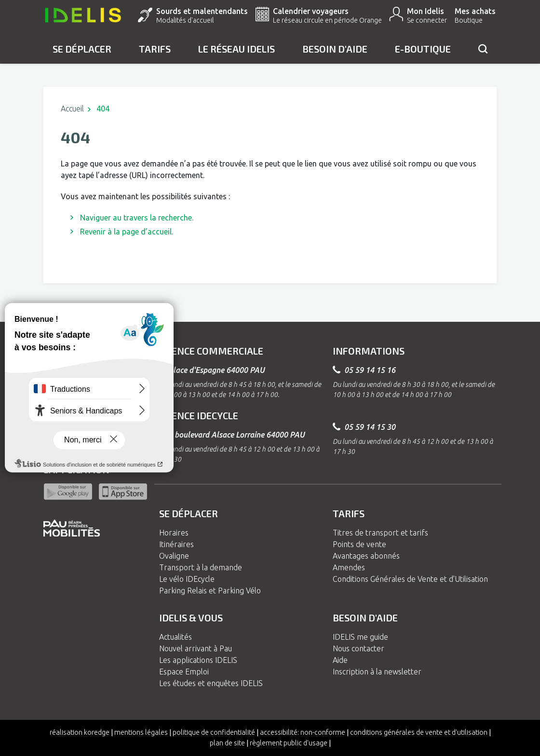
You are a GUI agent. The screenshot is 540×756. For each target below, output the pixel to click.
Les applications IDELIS (198, 660)
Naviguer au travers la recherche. (137, 218)
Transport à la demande (201, 567)
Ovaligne (174, 556)
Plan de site (227, 743)
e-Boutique (423, 49)
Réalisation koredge (80, 732)
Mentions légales (141, 732)
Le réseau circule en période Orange (327, 20)
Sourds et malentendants (202, 11)
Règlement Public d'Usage (289, 743)
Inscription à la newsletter (377, 672)
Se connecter (427, 20)
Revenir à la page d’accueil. (127, 232)
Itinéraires (176, 544)
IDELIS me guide (360, 637)
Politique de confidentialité (214, 732)
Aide (340, 660)
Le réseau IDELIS (236, 49)
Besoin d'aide (335, 49)
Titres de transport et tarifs (380, 533)
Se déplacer (82, 49)
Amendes (349, 567)
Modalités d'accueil (185, 20)
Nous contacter (358, 648)
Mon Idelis (425, 11)
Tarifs (155, 49)
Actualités (175, 637)
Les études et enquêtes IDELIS (211, 683)
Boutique (469, 20)
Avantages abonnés (366, 556)
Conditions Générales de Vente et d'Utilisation (410, 579)
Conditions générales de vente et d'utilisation (419, 732)
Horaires (174, 533)
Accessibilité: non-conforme (303, 732)
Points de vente (359, 544)
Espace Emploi (184, 672)
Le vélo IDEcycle (187, 579)
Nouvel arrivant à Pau (196, 648)
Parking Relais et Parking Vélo (210, 591)
